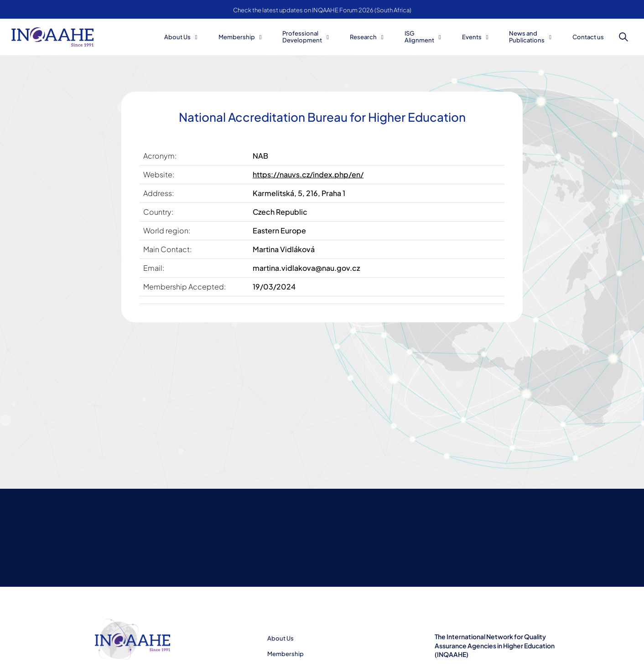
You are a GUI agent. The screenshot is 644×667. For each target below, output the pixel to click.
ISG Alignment (419, 37)
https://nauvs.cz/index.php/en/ (308, 174)
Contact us (588, 37)
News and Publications (527, 37)
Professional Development (302, 37)
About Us (177, 37)
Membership (237, 37)
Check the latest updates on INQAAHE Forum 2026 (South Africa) (322, 10)
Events (472, 37)
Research (363, 37)
